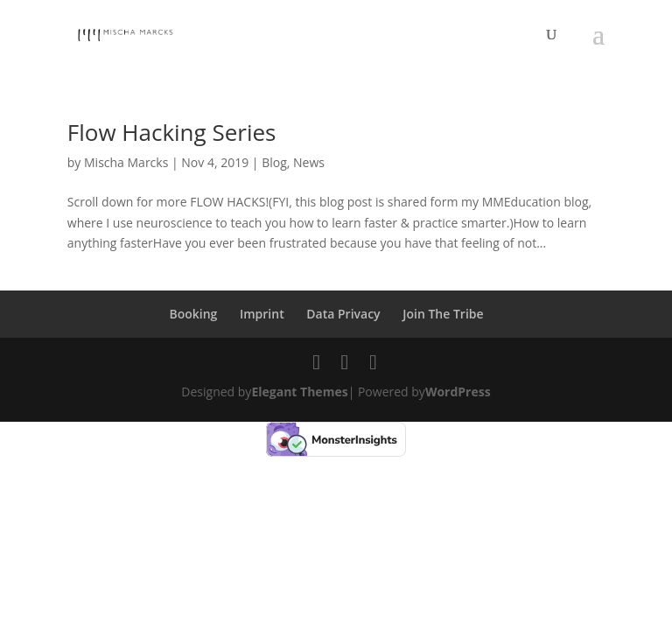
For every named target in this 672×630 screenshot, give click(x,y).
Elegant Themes (299, 392)
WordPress (458, 392)
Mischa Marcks (126, 162)
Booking (193, 314)
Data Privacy (343, 314)
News (309, 162)
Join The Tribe (443, 314)
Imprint (262, 314)
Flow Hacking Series (172, 132)
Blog (274, 162)
